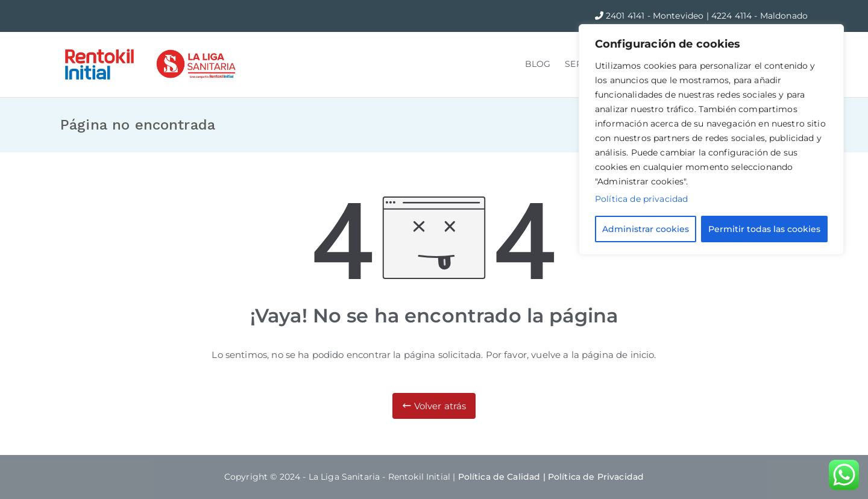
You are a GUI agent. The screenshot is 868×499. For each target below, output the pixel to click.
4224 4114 (733, 16)
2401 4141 (627, 16)
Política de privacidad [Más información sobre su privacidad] (641, 199)
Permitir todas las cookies (764, 229)
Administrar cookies (646, 229)
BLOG (538, 64)
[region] (711, 140)
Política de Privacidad (596, 477)
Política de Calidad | (503, 477)
